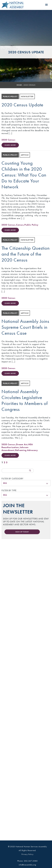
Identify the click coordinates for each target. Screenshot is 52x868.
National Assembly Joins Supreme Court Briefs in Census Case (25, 327)
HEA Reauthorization (17, 446)
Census (20, 225)
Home (19, 85)
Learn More (10, 145)
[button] (46, 5)
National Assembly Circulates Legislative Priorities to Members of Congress (25, 400)
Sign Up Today (22, 532)
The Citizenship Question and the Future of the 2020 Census (26, 254)
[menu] (26, 483)
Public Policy (31, 225)
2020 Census (8, 140)
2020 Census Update (22, 105)
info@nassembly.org (27, 865)
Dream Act (22, 444)
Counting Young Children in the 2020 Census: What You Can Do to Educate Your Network (24, 175)
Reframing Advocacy (27, 450)
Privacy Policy (27, 854)
